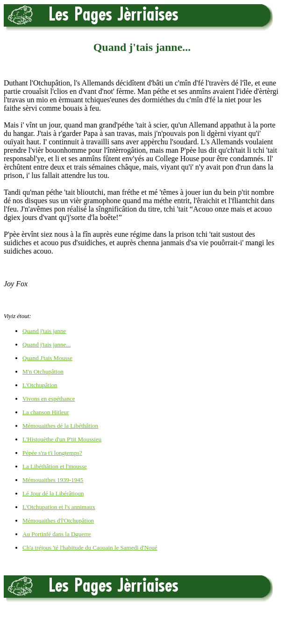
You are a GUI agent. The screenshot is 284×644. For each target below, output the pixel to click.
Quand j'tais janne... (46, 344)
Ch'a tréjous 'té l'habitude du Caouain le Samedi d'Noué (90, 548)
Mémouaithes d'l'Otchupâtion (58, 520)
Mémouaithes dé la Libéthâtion (60, 426)
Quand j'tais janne (44, 331)
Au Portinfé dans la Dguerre (57, 534)
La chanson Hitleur (46, 412)
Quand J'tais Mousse (47, 358)
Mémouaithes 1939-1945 (53, 480)
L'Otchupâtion (40, 385)
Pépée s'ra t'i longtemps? (52, 453)
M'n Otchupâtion (43, 372)
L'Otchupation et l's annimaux (59, 507)
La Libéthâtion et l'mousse (55, 466)
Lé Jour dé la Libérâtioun (53, 493)
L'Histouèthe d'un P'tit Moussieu (62, 439)
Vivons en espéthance (49, 399)
